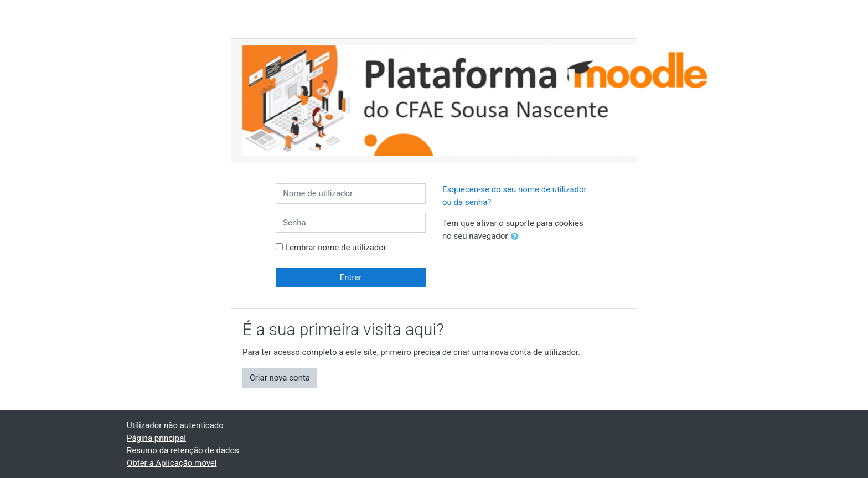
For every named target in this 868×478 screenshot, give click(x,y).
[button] (517, 237)
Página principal (156, 438)
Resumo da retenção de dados (183, 450)
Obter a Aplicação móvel (172, 463)
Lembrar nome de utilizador (336, 248)
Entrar (351, 277)
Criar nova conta (280, 378)
